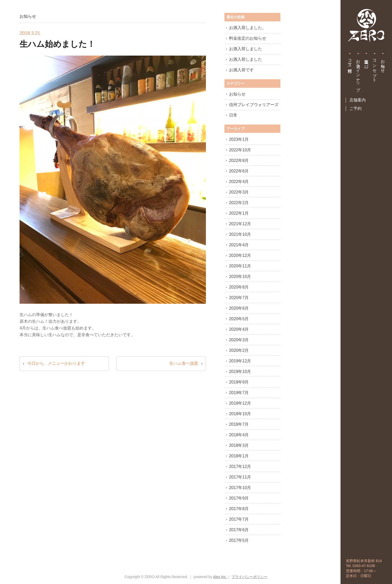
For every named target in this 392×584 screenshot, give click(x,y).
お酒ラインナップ (358, 73)
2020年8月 (239, 287)
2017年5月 (239, 540)
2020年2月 (239, 350)
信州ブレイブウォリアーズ (254, 105)
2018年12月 (240, 403)
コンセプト (375, 68)
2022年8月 (239, 160)
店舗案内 (358, 100)
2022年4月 (239, 182)
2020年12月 (240, 255)
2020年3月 (239, 340)
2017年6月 (239, 530)
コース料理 (350, 61)
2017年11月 (240, 477)
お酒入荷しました (246, 49)
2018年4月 (239, 435)
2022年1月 (239, 213)
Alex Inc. (220, 577)
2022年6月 (239, 171)
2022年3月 (239, 192)
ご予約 (355, 108)
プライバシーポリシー (249, 577)
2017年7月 (239, 519)
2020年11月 (240, 266)
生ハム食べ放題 (184, 363)
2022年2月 (239, 203)
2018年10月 (240, 414)
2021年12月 (240, 224)
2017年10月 (240, 488)
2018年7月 (239, 424)
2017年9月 (239, 498)
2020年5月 (239, 319)
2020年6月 (239, 308)
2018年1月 (239, 456)
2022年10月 (240, 150)
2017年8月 (239, 509)
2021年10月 (240, 234)
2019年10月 (240, 372)
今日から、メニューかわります (56, 363)
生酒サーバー (366, 61)
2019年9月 (239, 382)
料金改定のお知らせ (248, 38)
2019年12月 (240, 361)
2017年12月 (240, 467)
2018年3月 (239, 445)
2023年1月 (239, 139)
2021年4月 (239, 245)
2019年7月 (239, 393)
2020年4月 (239, 329)
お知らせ (383, 64)
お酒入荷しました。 (248, 28)
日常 (233, 115)
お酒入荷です (241, 70)
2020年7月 (239, 298)
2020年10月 (240, 277)
